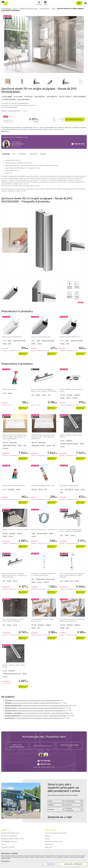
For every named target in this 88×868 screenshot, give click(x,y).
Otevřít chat (44, 764)
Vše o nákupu (51, 830)
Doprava (48, 836)
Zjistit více (5, 131)
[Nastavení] (51, 864)
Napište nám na (17, 746)
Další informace (5, 861)
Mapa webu (49, 847)
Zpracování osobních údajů (53, 841)
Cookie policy (49, 844)
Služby (4, 830)
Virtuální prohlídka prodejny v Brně (12, 839)
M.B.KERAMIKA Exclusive (9, 841)
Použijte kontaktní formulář (42, 746)
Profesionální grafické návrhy (11, 833)
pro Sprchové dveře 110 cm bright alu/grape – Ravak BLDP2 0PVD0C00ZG (32, 700)
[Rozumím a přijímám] (73, 864)
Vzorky (3, 844)
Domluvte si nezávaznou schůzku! (56, 833)
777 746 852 (44, 761)
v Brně (69, 746)
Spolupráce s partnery (8, 847)
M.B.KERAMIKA (6, 9)
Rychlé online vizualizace (9, 836)
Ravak (10, 97)
